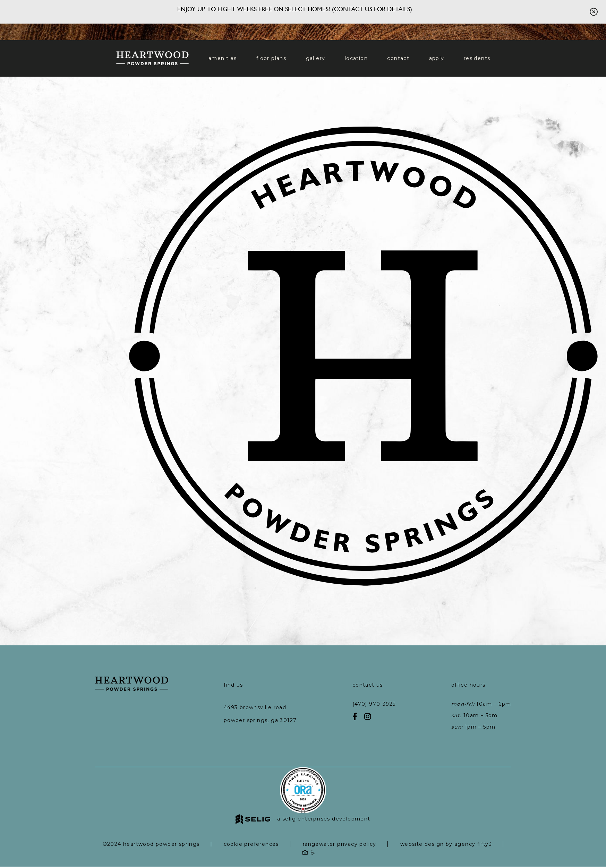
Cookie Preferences (251, 844)
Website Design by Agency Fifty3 (446, 844)
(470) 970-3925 (374, 704)
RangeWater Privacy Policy (340, 844)
